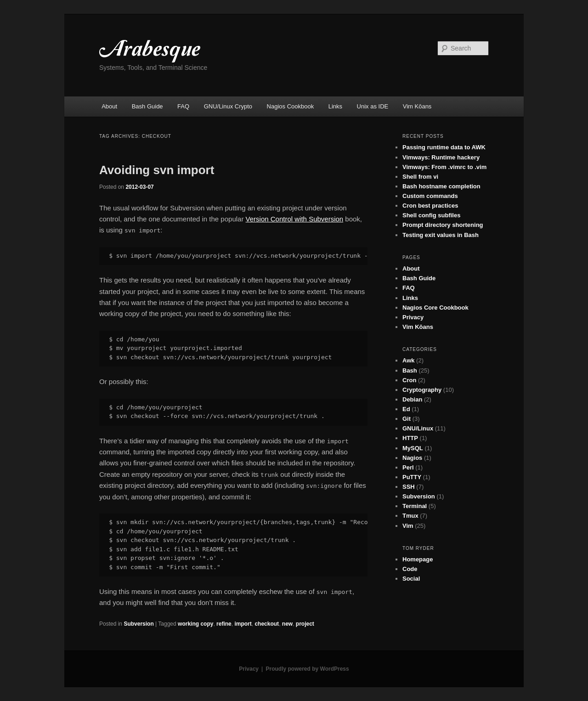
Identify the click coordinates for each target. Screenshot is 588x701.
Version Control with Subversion (295, 219)
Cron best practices (430, 206)
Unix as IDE (373, 106)
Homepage (418, 559)
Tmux (410, 516)
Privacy (413, 317)
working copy (195, 624)
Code (410, 569)
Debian (412, 399)
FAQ (183, 106)
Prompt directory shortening (443, 225)
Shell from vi (420, 177)
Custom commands (430, 196)
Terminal (415, 506)
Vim (408, 526)
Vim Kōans (417, 106)
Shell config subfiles (431, 215)
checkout (267, 624)
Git (407, 419)
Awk (409, 360)
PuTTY (412, 477)
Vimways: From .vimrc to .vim (444, 167)
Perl (408, 467)
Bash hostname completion (441, 186)
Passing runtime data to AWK (444, 147)
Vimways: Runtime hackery (441, 157)
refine (224, 624)
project (305, 624)
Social (411, 579)
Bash (410, 370)
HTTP (410, 438)
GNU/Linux (418, 428)
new (287, 624)
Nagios (412, 458)
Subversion (139, 624)
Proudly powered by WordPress (308, 669)
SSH (409, 487)
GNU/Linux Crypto (228, 106)
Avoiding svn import (157, 170)
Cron (409, 380)
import (243, 624)
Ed (406, 409)
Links (335, 106)
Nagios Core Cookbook (435, 308)
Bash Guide (147, 106)
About (109, 106)
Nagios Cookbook (291, 106)
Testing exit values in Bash (441, 235)
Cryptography (422, 390)
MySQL (413, 448)
